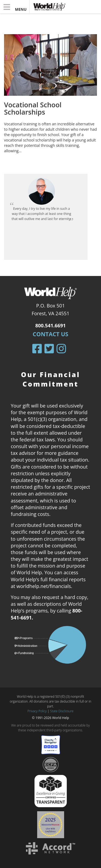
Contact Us (50, 334)
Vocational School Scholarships (33, 108)
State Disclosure (62, 711)
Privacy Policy (37, 711)
